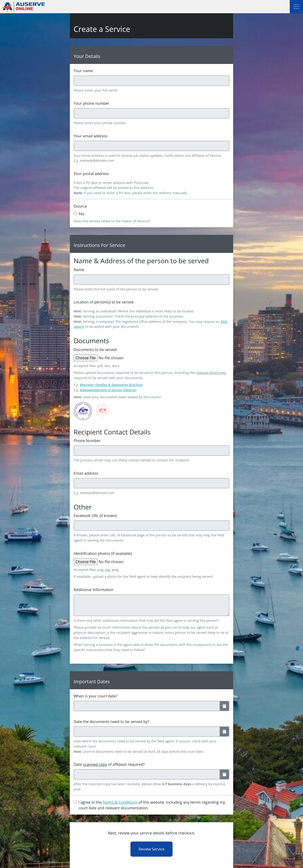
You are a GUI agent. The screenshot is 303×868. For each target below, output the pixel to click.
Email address (86, 473)
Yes (81, 214)
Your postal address (91, 174)
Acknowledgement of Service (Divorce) (108, 390)
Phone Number (87, 441)
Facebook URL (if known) (95, 516)
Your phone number (91, 103)
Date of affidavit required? (109, 764)
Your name (83, 71)
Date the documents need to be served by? (111, 722)
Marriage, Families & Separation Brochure (111, 385)
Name (79, 270)
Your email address (91, 136)
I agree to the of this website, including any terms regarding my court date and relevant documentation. (152, 805)
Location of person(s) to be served (104, 302)
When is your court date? (96, 696)
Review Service (151, 849)
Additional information (94, 590)
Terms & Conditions (120, 802)
